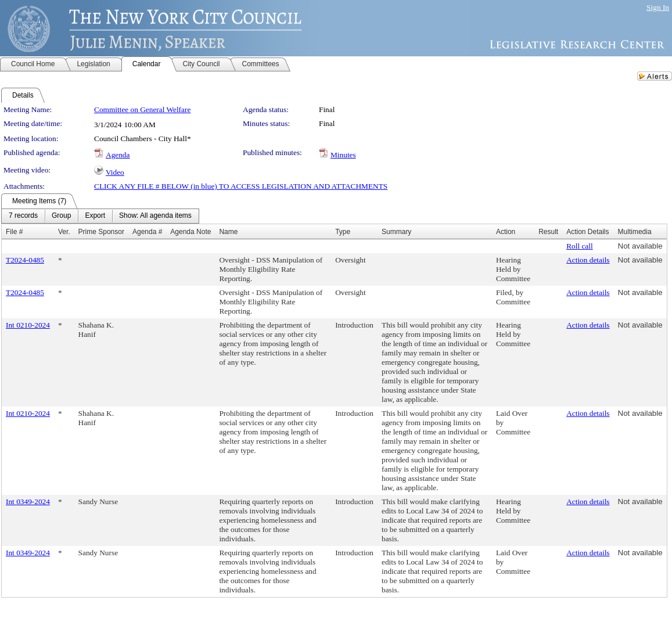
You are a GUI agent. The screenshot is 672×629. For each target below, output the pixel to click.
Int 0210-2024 (28, 325)
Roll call (580, 246)
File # (14, 232)
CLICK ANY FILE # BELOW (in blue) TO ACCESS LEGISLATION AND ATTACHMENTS (241, 186)
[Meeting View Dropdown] (155, 216)
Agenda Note (191, 232)
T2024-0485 (25, 260)
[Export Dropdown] (95, 216)
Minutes (343, 155)
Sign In (658, 7)
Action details (588, 260)
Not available (640, 246)
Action (506, 232)
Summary (396, 232)
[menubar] (100, 216)
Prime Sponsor (101, 232)
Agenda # (147, 232)
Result (548, 232)
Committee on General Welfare (142, 109)
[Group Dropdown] (61, 216)
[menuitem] (23, 216)
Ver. (64, 232)
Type (343, 232)
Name (228, 232)
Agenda (118, 155)
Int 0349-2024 (28, 502)
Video (115, 172)
